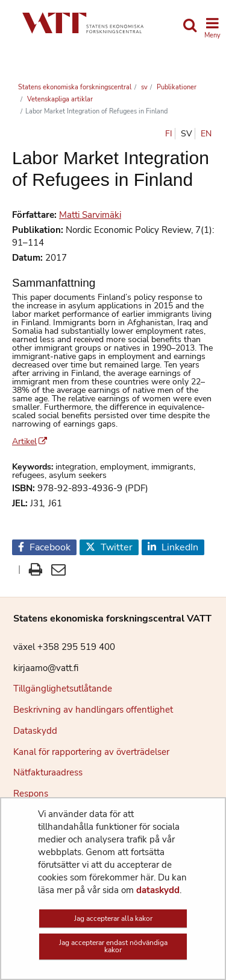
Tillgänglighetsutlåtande (63, 689)
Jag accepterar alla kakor (113, 918)
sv (143, 87)
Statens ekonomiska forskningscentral (75, 87)
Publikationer (176, 87)
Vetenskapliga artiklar (59, 99)
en (206, 134)
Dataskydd (35, 731)
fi (169, 134)
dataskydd (158, 890)
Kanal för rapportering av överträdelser (91, 752)
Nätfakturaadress (48, 772)
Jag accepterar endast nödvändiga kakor (113, 946)
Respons (31, 794)
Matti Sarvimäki (90, 215)
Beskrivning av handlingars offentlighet (93, 710)
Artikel (30, 441)
